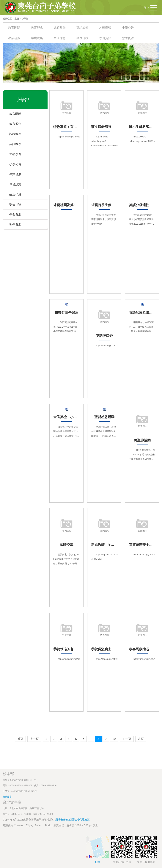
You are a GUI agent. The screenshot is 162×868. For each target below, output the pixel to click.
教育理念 (37, 28)
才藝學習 (105, 28)
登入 (147, 8)
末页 (141, 739)
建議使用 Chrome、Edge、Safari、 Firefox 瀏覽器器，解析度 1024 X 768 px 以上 (50, 825)
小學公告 (128, 28)
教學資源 (128, 38)
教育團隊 (14, 28)
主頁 (17, 19)
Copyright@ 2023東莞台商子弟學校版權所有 (29, 820)
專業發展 (14, 38)
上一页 (34, 739)
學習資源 (105, 38)
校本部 (8, 774)
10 (114, 739)
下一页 (127, 739)
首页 (20, 739)
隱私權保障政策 (81, 820)
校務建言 (7, 797)
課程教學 (60, 28)
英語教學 (82, 28)
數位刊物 (82, 38)
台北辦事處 (12, 802)
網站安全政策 (63, 820)
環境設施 (37, 38)
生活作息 (60, 38)
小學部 (25, 19)
